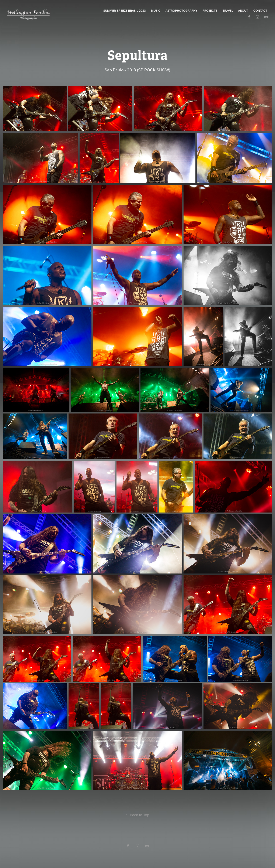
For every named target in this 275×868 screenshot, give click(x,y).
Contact (260, 11)
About (243, 11)
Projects (210, 11)
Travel (228, 11)
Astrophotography (181, 11)
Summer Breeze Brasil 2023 (125, 11)
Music (156, 11)
